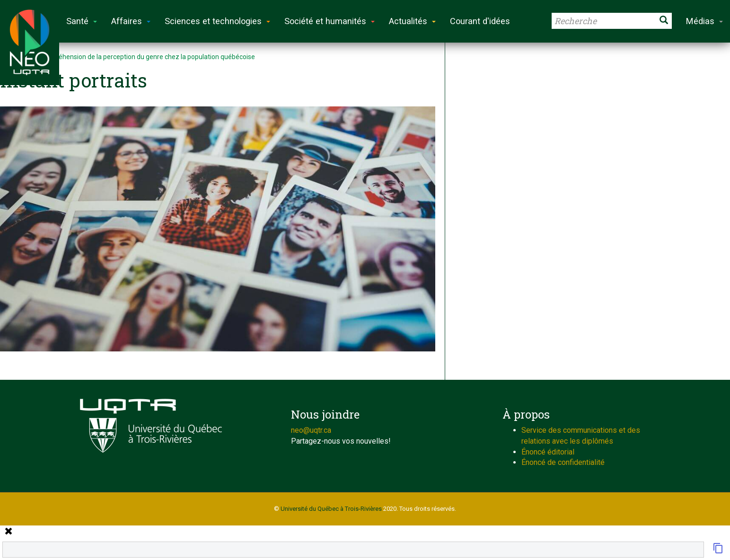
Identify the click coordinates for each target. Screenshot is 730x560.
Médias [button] (704, 21)
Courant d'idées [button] (480, 21)
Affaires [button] (131, 21)
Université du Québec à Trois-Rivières (331, 509)
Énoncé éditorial (548, 452)
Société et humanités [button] (330, 21)
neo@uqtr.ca (311, 430)
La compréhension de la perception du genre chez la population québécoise (143, 57)
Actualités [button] (412, 21)
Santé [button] (82, 21)
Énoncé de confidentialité (563, 462)
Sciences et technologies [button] (217, 21)
